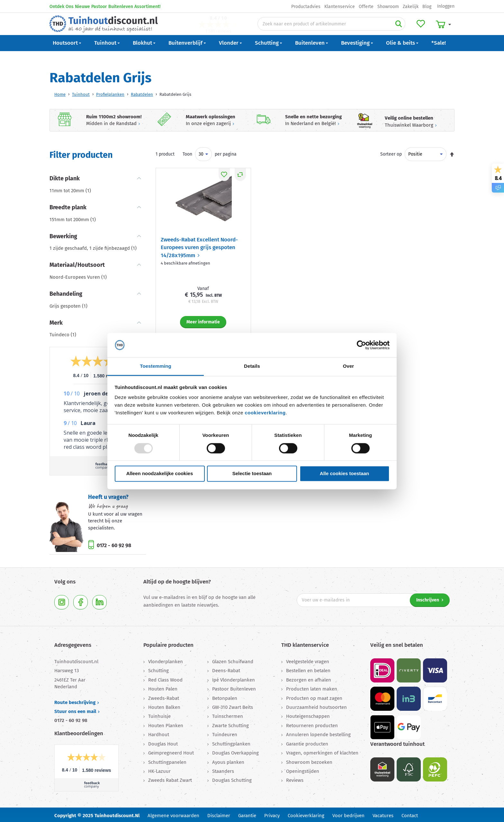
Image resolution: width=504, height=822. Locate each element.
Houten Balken (164, 705)
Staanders (223, 769)
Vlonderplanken (166, 660)
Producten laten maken (312, 687)
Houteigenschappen (308, 714)
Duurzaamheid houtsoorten (316, 705)
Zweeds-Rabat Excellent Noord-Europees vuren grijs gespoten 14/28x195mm (199, 246)
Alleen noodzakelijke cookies (160, 474)
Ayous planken (228, 760)
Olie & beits (401, 54)
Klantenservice (340, 7)
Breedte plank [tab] (68, 205)
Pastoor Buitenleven (234, 687)
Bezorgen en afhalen (309, 678)
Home (60, 92)
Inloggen (446, 6)
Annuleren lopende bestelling (318, 733)
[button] (224, 173)
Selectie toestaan (252, 474)
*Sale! (439, 54)
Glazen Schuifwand (233, 660)
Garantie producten (307, 742)
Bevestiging (355, 54)
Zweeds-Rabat (164, 696)
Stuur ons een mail (75, 709)
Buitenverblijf (185, 54)
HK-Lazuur (159, 769)
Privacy (272, 814)
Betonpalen (225, 696)
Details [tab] (252, 366)
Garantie (247, 814)
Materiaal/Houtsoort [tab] (77, 263)
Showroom (388, 7)
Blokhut (142, 54)
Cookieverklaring (306, 814)
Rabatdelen (142, 92)
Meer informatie (203, 320)
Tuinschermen (228, 714)
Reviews (295, 778)
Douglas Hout (163, 742)
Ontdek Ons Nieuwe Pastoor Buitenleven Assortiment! (105, 7)
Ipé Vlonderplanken (234, 678)
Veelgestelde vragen (308, 660)
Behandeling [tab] (66, 292)
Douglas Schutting (232, 778)
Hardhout (159, 733)
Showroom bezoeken (309, 760)
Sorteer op (391, 152)
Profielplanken (110, 92)
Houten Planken (166, 724)
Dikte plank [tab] (65, 176)
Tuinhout (105, 54)
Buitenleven (310, 54)
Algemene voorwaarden (173, 814)
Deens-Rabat (226, 669)
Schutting (267, 54)
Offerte (366, 7)
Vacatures (383, 814)
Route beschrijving (75, 700)
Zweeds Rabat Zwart (170, 778)
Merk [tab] (56, 321)
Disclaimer (219, 814)
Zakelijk (411, 7)
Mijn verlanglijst (423, 29)
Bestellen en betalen (308, 669)
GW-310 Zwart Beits (233, 705)
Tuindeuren (225, 733)
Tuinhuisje (159, 714)
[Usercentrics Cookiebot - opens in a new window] (361, 345)
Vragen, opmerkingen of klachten (322, 751)
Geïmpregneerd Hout (171, 751)
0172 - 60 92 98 (113, 543)
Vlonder (229, 54)
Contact (410, 814)
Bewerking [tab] (63, 234)
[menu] (252, 54)
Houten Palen (163, 687)
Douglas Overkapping (235, 751)
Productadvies (306, 7)
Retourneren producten (312, 724)
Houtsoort (65, 54)
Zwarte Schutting (230, 724)
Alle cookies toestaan (344, 474)
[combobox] (331, 29)
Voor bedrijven (348, 814)
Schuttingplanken (231, 742)
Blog (427, 7)
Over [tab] (349, 366)
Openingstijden (303, 769)
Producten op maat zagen (314, 696)
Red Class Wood (165, 678)
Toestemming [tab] (156, 366)
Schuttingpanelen (167, 760)
